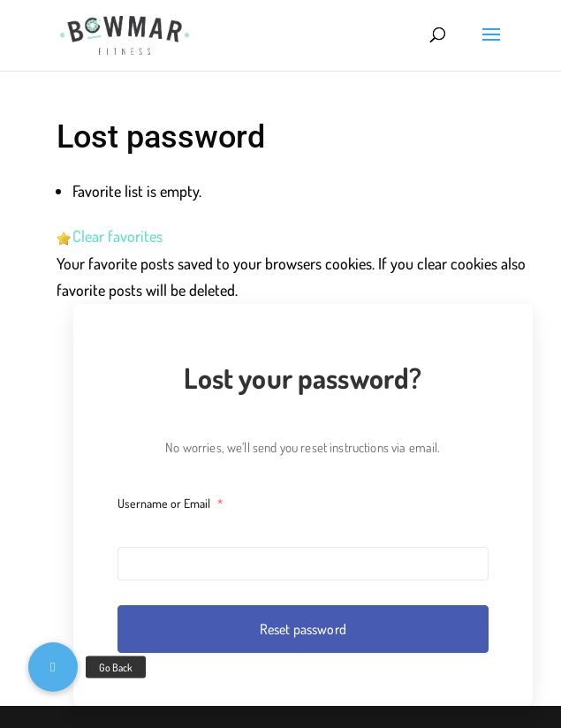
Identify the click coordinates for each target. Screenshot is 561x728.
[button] (53, 667)
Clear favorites (118, 236)
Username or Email (170, 503)
